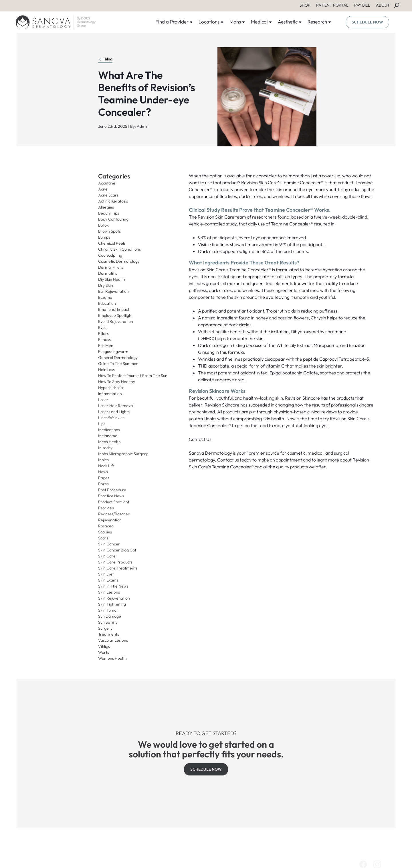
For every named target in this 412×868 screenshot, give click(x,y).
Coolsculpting (110, 255)
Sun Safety (108, 622)
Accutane (107, 183)
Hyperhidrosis (111, 388)
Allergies (106, 207)
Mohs (237, 22)
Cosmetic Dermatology (119, 261)
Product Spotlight (114, 502)
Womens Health (112, 658)
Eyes (102, 327)
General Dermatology (118, 358)
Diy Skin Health (112, 279)
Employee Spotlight (115, 315)
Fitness (104, 339)
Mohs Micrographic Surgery (123, 454)
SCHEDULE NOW (367, 22)
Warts (104, 652)
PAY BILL (362, 5)
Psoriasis (106, 508)
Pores (103, 484)
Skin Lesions (109, 592)
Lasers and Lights (114, 412)
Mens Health (109, 442)
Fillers (103, 333)
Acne (103, 189)
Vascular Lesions (113, 640)
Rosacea (106, 526)
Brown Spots (109, 231)
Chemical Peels (112, 243)
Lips (102, 424)
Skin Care (107, 556)
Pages (104, 478)
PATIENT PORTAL (332, 5)
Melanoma (108, 436)
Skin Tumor (108, 610)
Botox (103, 225)
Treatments (109, 634)
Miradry (105, 448)
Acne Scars (108, 195)
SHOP (305, 5)
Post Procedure (112, 490)
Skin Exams (108, 580)
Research (319, 22)
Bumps (104, 237)
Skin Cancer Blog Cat (117, 550)
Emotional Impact (114, 309)
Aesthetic (290, 22)
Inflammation (110, 394)
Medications (109, 430)
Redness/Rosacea (114, 514)
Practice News (111, 496)
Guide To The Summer (118, 364)
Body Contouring (113, 219)
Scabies (105, 532)
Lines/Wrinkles (111, 418)
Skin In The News (113, 586)
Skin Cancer (109, 544)
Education (107, 303)
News (103, 472)
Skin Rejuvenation (114, 598)
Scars (103, 538)
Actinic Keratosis (113, 201)
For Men (106, 345)
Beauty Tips (109, 213)
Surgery (105, 628)
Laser (103, 400)
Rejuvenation (110, 520)
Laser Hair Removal (116, 406)
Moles (103, 460)
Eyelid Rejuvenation (116, 321)
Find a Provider (174, 22)
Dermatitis (108, 273)
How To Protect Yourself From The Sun (133, 376)
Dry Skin (106, 285)
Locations (211, 22)
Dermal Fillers (111, 267)
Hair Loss (106, 370)
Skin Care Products (115, 562)
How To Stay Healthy (117, 382)
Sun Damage (110, 616)
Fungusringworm (113, 351)
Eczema (105, 297)
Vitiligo (104, 646)
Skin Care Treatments (118, 568)
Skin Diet (106, 574)
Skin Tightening (112, 604)
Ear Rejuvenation (113, 291)
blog (106, 59)
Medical (262, 22)
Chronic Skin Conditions (119, 249)
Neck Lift (106, 466)
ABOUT (383, 5)
